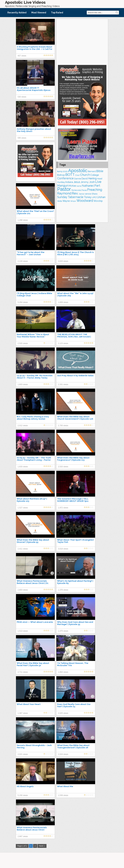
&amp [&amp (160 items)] (60, 171)
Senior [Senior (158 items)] (82, 194)
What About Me (65, 786)
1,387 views (23, 713)
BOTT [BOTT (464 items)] (70, 175)
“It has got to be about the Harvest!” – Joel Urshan (31, 253)
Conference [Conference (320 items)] (65, 178)
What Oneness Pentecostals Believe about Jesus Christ (32, 829)
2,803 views (23, 590)
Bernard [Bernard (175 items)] (92, 171)
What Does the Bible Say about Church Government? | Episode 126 (75, 418)
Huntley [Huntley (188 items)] (61, 182)
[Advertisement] (82, 41)
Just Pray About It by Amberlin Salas (75, 376)
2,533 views (63, 467)
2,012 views (23, 426)
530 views (22, 97)
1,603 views (23, 384)
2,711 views (23, 672)
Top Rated (57, 13)
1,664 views (63, 672)
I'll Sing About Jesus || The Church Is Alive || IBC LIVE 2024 (75, 253)
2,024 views (63, 754)
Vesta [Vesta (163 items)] (60, 201)
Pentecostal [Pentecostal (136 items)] (76, 190)
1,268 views (23, 220)
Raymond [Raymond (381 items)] (64, 193)
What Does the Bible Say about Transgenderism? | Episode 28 (73, 747)
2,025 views (63, 713)
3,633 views (63, 261)
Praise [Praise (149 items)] (84, 190)
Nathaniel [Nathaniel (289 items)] (88, 186)
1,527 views (23, 508)
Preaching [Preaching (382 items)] (95, 190)
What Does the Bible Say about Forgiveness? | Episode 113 (73, 459)
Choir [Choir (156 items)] (77, 175)
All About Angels (25, 786)
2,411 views (23, 549)
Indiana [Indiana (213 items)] (69, 182)
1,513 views (23, 631)
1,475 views (63, 631)
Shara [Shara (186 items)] (95, 194)
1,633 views (23, 467)
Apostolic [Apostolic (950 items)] (78, 170)
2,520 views (23, 343)
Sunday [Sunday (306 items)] (62, 197)
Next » (42, 846)
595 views (22, 138)
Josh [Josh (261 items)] (92, 182)
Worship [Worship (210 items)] (98, 201)
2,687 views (23, 836)
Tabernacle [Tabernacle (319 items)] (76, 197)
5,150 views (23, 795)
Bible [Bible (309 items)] (100, 171)
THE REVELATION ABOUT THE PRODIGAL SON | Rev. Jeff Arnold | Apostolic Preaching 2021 (74, 337)
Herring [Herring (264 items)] (92, 178)
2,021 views (23, 754)
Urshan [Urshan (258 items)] (101, 197)
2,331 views (63, 384)
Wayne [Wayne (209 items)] (66, 201)
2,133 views (23, 261)
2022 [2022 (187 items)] (65, 171)
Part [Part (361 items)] (97, 185)
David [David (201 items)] (85, 179)
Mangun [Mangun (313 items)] (63, 186)
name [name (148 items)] (79, 186)
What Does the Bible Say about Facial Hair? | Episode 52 (33, 664)
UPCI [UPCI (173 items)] (94, 197)
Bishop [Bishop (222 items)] (61, 175)
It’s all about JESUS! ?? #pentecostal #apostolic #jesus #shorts (34, 90)
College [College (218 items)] (95, 175)
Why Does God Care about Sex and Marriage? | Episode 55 (75, 623)
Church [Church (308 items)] (85, 175)
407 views (22, 56)
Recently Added (17, 13)
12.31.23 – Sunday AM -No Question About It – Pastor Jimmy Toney (35, 377)
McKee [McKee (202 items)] (72, 186)
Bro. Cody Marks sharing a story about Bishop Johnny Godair (33, 418)
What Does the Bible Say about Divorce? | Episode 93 (33, 541)
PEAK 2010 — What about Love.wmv (35, 622)
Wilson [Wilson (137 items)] (73, 201)
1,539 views (63, 795)
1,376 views (63, 590)
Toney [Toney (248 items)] (88, 197)
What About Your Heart (29, 704)
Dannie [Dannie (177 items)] (78, 179)
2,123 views (63, 343)
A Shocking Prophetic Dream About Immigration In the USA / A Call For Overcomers (35, 49)
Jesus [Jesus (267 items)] (77, 182)
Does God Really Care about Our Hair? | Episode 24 (74, 705)
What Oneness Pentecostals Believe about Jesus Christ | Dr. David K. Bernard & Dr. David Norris (34, 583)
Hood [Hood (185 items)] (100, 179)
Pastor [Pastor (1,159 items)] (64, 189)
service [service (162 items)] (88, 194)
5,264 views (23, 302)
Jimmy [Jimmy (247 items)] (85, 182)
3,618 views (63, 549)
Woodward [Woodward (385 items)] (85, 201)
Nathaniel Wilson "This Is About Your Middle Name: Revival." (33, 336)
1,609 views (63, 302)
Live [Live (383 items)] (98, 182)
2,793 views (63, 426)
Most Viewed (39, 13)
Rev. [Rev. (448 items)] (75, 193)
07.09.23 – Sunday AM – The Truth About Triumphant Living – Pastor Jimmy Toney (34, 460)
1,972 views (63, 508)
